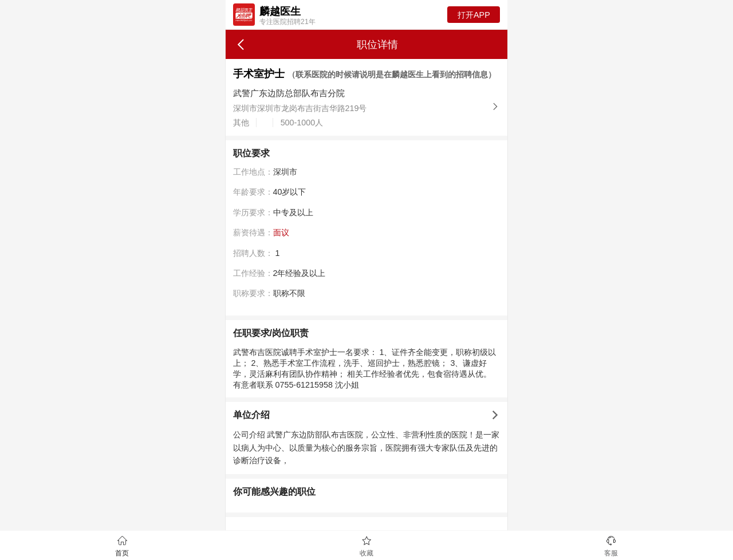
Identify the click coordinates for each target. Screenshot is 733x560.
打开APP (474, 15)
